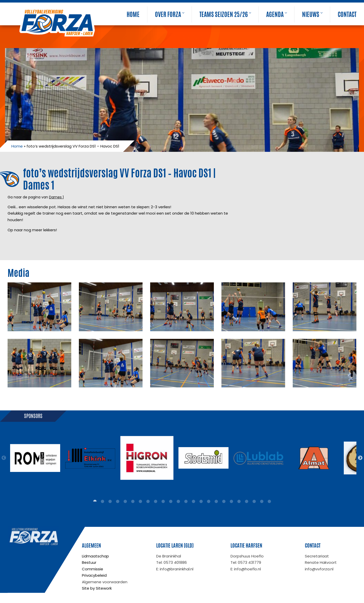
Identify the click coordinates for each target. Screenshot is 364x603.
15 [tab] (201, 502)
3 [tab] (110, 502)
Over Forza (169, 14)
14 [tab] (193, 502)
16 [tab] (209, 502)
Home (133, 14)
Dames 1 (56, 197)
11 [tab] (171, 502)
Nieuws (312, 14)
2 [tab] (102, 502)
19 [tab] (231, 502)
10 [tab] (163, 502)
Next (360, 458)
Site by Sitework (97, 588)
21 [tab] (246, 502)
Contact (347, 14)
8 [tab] (148, 502)
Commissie (93, 569)
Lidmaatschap (95, 556)
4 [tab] (118, 502)
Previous (4, 458)
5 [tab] (125, 502)
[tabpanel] (35, 458)
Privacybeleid (94, 575)
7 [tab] (140, 502)
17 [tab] (216, 502)
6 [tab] (133, 502)
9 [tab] (155, 502)
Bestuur (89, 562)
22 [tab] (254, 502)
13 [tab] (186, 502)
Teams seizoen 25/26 (225, 14)
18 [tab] (224, 502)
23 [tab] (262, 502)
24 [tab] (269, 502)
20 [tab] (239, 502)
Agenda (276, 14)
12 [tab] (178, 502)
